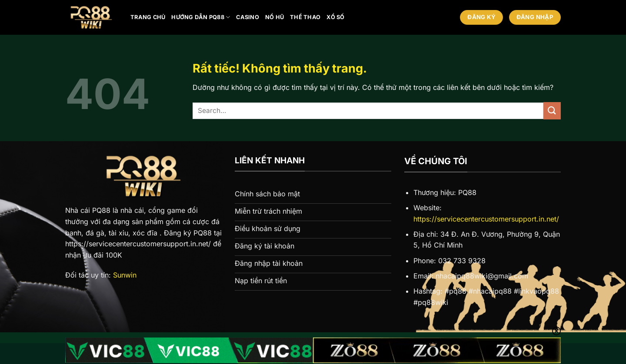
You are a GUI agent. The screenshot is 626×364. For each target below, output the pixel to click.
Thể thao (305, 17)
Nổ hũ (275, 17)
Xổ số (335, 17)
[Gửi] (552, 111)
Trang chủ (148, 17)
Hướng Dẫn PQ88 (201, 17)
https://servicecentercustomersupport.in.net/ (486, 219)
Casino (248, 17)
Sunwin (125, 275)
